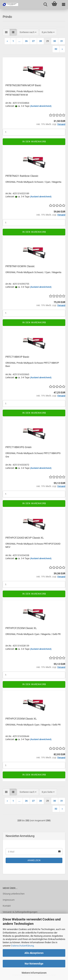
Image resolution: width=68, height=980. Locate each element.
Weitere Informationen (34, 973)
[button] (6, 32)
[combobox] (28, 32)
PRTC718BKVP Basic (17, 357)
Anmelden (34, 860)
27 (33, 41)
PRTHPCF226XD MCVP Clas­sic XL (25, 538)
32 (56, 49)
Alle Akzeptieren (34, 953)
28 (40, 41)
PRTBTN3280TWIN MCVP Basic (23, 85)
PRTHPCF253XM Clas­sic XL (21, 719)
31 (62, 41)
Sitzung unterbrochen (14, 894)
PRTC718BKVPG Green (18, 447)
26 (26, 41)
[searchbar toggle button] (45, 5)
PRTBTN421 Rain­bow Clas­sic (22, 176)
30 (55, 41)
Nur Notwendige (34, 964)
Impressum (9, 900)
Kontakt (7, 906)
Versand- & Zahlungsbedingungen (20, 912)
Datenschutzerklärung (22, 946)
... (19, 41)
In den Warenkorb (34, 142)
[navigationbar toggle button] (63, 5)
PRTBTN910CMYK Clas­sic (20, 266)
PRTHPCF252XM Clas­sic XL (21, 628)
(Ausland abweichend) (41, 106)
